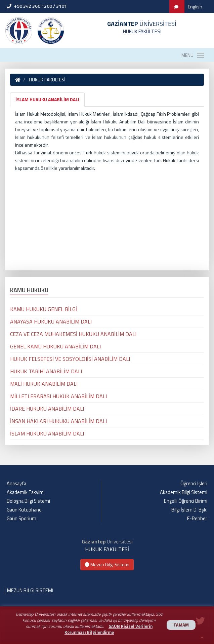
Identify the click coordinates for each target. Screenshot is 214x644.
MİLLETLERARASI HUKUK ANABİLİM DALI (58, 396)
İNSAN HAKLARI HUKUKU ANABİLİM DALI (58, 421)
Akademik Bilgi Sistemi (184, 492)
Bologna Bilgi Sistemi (28, 501)
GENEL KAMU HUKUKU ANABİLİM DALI (55, 346)
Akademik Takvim (25, 492)
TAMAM (181, 625)
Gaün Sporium (22, 519)
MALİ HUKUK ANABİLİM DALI (44, 384)
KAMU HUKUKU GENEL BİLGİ (44, 309)
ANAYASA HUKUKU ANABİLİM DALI (51, 321)
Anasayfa (16, 484)
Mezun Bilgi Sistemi (107, 564)
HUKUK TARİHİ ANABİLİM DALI (46, 371)
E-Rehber (197, 519)
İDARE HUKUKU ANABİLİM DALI (47, 409)
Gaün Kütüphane (24, 510)
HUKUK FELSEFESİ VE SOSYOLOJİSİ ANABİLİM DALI (70, 359)
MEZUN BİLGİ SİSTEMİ (30, 591)
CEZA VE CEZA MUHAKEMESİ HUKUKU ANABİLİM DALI (73, 334)
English (195, 7)
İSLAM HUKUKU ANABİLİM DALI (47, 99)
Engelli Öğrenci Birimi (186, 501)
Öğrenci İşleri (194, 484)
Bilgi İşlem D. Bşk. (189, 510)
